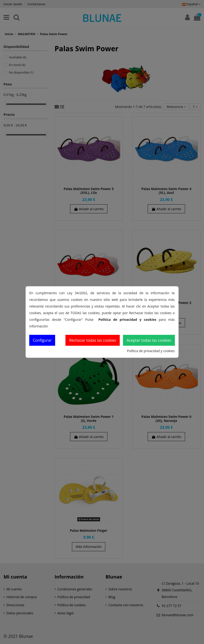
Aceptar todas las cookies (149, 340)
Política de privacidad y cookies (151, 351)
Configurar (42, 340)
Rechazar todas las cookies (93, 340)
